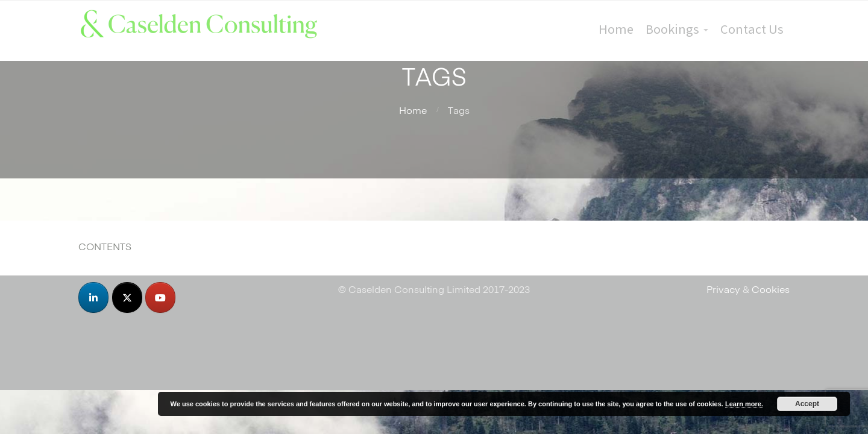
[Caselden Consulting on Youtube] (160, 297)
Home (616, 29)
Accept (807, 404)
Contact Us (752, 29)
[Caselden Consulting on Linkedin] (93, 297)
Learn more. (744, 404)
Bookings (672, 29)
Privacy (723, 289)
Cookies (771, 289)
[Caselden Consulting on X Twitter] (127, 297)
